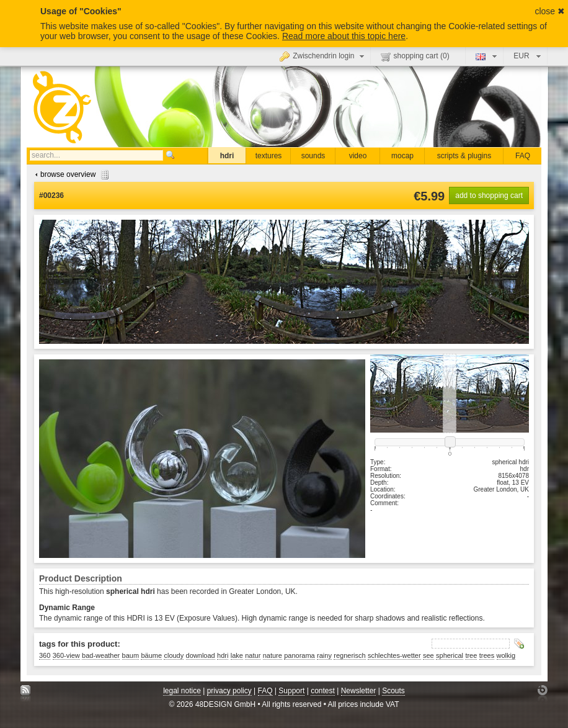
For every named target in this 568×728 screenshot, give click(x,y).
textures (269, 156)
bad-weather (101, 655)
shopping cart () (415, 56)
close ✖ (550, 11)
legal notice (182, 691)
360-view (66, 655)
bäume (151, 655)
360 (45, 655)
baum (131, 655)
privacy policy (229, 691)
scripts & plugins (464, 156)
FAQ (523, 156)
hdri (227, 156)
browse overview (70, 174)
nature (273, 655)
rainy (324, 655)
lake (237, 655)
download (201, 655)
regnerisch (349, 655)
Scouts (393, 691)
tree (471, 655)
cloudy (174, 655)
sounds (313, 156)
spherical (450, 655)
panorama (300, 655)
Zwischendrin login (323, 56)
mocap (402, 156)
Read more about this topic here (344, 36)
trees (487, 655)
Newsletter (359, 691)
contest (323, 691)
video (358, 156)
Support (291, 691)
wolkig (506, 655)
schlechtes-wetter (394, 655)
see (428, 655)
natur (253, 655)
